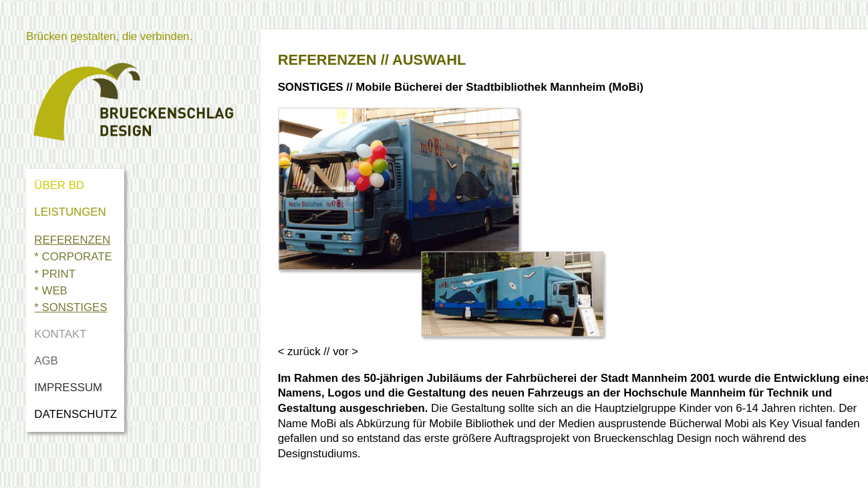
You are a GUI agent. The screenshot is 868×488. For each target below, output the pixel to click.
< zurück (299, 351)
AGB (46, 361)
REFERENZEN (72, 240)
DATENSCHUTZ (79, 414)
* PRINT (55, 274)
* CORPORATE (73, 257)
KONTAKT (60, 334)
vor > (345, 351)
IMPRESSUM (68, 388)
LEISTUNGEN (70, 212)
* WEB (50, 291)
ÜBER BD (59, 185)
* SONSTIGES (70, 307)
